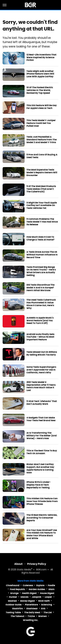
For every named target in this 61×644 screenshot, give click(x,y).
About (18, 564)
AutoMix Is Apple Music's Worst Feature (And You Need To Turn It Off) (40, 321)
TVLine (31, 616)
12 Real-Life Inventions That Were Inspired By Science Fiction (41, 58)
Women (43, 616)
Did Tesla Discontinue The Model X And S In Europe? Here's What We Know (41, 288)
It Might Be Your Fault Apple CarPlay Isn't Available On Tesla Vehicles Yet (42, 206)
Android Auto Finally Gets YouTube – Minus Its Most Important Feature (40, 337)
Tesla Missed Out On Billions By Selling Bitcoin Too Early (42, 353)
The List (48, 612)
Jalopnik (37, 597)
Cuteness (28, 585)
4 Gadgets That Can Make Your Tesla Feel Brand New (41, 419)
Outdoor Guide (14, 605)
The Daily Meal (32, 612)
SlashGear (32, 609)
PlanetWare (31, 605)
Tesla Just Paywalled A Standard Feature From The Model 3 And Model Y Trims (42, 140)
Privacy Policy (37, 564)
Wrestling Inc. (31, 620)
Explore (40, 585)
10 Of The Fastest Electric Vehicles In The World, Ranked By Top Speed (40, 90)
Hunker (13, 597)
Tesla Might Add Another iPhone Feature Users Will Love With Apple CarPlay (40, 74)
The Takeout (17, 616)
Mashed (12, 601)
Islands (24, 597)
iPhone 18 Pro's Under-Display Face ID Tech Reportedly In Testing (39, 485)
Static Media (24, 570)
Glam (51, 589)
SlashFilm (18, 609)
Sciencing (47, 605)
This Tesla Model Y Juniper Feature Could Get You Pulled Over (41, 123)
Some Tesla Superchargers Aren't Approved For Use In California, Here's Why (41, 370)
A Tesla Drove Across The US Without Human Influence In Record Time (42, 255)
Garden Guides (37, 589)
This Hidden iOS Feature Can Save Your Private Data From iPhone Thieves (42, 501)
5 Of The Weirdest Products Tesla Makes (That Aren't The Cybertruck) (41, 189)
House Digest (47, 593)
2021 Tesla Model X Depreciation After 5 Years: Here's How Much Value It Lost (41, 386)
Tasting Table (13, 612)
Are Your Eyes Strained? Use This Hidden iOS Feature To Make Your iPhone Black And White (42, 534)
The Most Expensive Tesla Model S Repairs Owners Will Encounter (42, 173)
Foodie (51, 585)
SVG (43, 609)
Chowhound (13, 585)
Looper (48, 597)
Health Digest (29, 593)
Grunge (14, 593)
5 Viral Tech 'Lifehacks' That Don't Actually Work (42, 403)
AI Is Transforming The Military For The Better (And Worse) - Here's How (42, 436)
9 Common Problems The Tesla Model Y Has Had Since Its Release (42, 222)
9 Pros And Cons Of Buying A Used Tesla (42, 156)
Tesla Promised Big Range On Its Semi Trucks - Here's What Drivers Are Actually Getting (41, 271)
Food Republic (18, 589)
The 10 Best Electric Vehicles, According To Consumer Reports (42, 518)
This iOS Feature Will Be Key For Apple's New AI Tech (42, 107)
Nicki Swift (44, 601)
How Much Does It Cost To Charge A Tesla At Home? (40, 238)
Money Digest (27, 601)
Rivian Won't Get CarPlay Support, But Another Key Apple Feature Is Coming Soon (40, 469)
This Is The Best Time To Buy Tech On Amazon (42, 452)
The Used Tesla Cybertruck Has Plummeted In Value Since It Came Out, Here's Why (41, 304)
